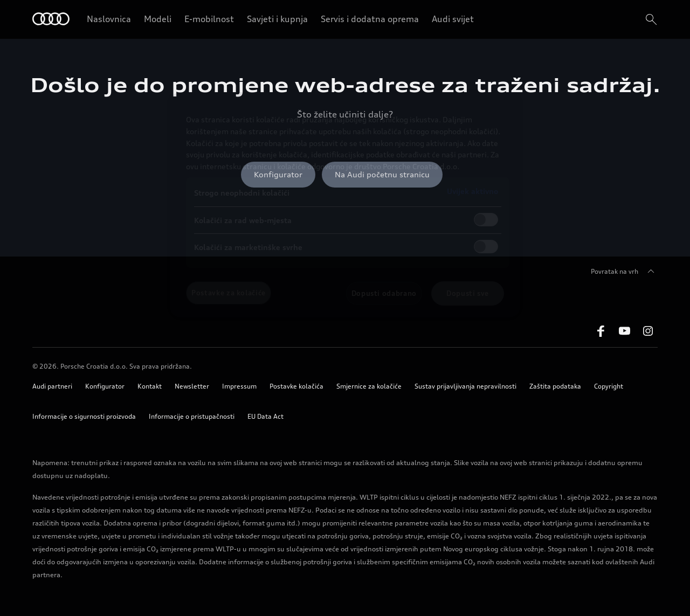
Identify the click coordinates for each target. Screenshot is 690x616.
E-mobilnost (209, 19)
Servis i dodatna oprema (370, 19)
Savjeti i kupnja (277, 19)
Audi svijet (453, 19)
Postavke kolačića (296, 386)
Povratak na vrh (624, 272)
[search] (650, 19)
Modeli (158, 19)
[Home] (51, 20)
